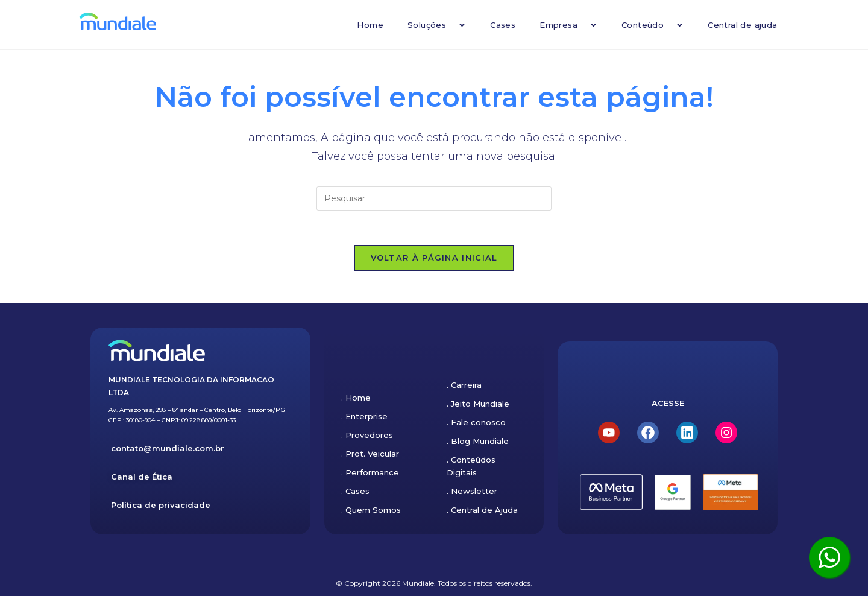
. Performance (370, 472)
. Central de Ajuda (482, 510)
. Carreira (464, 385)
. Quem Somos (371, 510)
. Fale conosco (476, 422)
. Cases (355, 491)
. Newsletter (472, 491)
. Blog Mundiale (478, 441)
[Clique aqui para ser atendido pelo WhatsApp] (829, 557)
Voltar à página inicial (434, 259)
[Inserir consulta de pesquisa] (434, 198)
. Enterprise (364, 416)
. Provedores (367, 435)
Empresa (568, 25)
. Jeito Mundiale (478, 404)
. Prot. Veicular (370, 454)
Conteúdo (653, 25)
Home (370, 25)
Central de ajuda (742, 25)
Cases (503, 25)
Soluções (437, 25)
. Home (356, 398)
